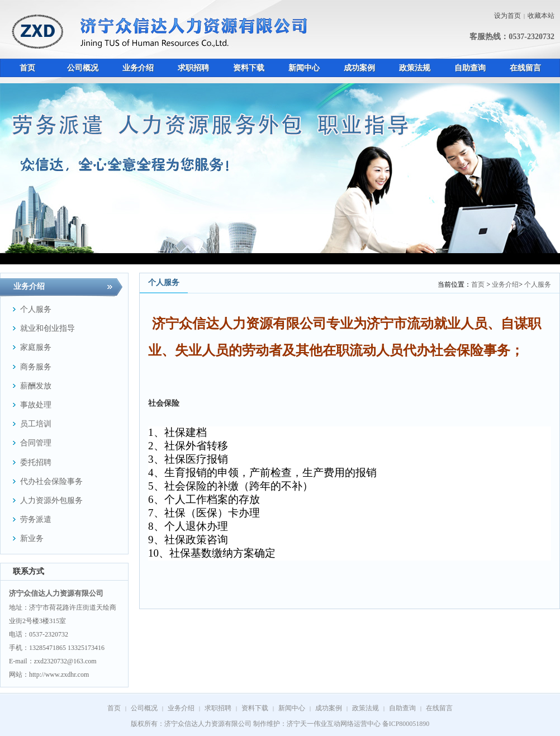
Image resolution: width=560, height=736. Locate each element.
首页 (478, 284)
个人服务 (538, 284)
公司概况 (144, 708)
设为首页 (507, 16)
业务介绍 (505, 284)
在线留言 (439, 708)
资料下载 (255, 708)
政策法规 (366, 708)
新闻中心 (292, 708)
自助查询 (402, 708)
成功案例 (329, 708)
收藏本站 (541, 16)
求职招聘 (218, 708)
